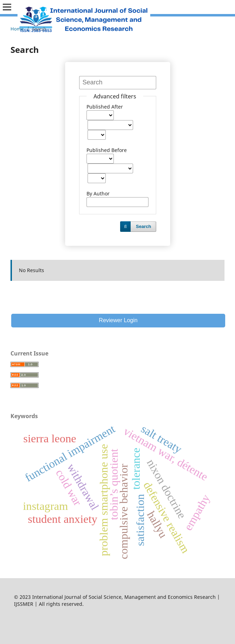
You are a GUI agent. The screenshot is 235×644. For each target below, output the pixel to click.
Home (17, 29)
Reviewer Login (118, 320)
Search (143, 226)
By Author (98, 193)
